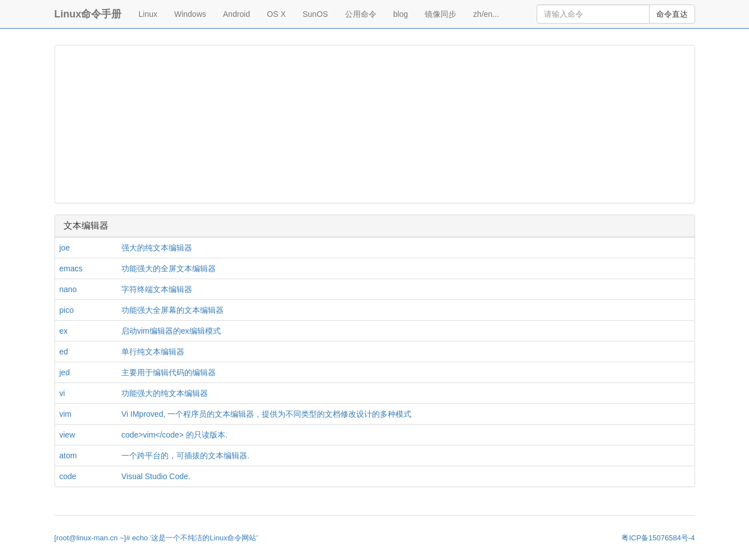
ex (64, 331)
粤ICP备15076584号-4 (658, 538)
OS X (276, 14)
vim (66, 414)
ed (64, 352)
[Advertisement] (375, 124)
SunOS (316, 14)
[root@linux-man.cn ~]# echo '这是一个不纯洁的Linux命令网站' (156, 538)
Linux (148, 14)
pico (67, 310)
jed (65, 372)
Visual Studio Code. (156, 476)
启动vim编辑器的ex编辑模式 (171, 331)
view (67, 435)
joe (65, 248)
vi (62, 393)
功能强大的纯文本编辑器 (165, 393)
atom (68, 456)
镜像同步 (441, 14)
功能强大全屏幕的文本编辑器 (173, 310)
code (68, 476)
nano (68, 289)
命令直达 (672, 14)
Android (237, 14)
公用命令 (361, 14)
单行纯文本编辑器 (153, 352)
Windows (190, 14)
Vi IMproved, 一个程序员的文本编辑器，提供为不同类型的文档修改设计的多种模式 (266, 414)
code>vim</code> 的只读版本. (174, 435)
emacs (71, 268)
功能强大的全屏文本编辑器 (169, 268)
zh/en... (486, 14)
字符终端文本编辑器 (157, 289)
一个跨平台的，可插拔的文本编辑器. (185, 456)
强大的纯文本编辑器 (157, 248)
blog (401, 14)
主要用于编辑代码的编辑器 (169, 372)
